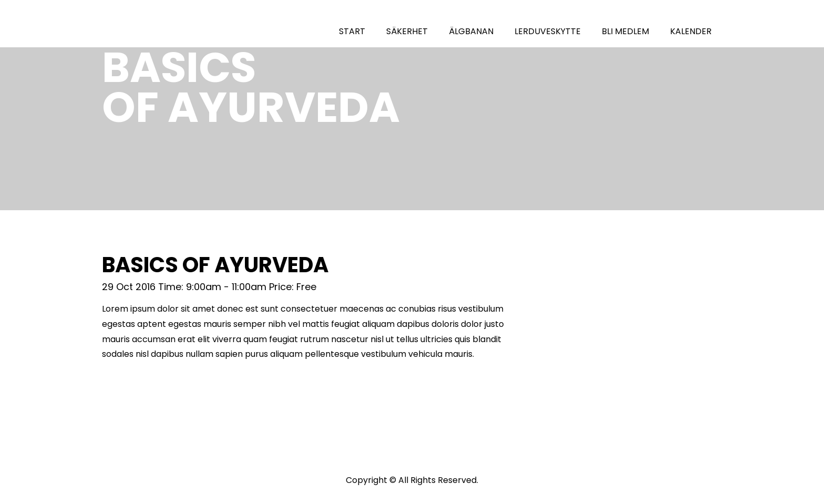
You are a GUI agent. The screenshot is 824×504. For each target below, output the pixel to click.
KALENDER (691, 31)
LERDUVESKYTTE (548, 31)
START (352, 31)
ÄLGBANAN (471, 31)
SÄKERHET (407, 31)
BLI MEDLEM (625, 31)
